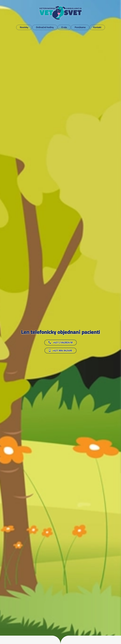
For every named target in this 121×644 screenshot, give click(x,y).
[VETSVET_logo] (60, 7)
